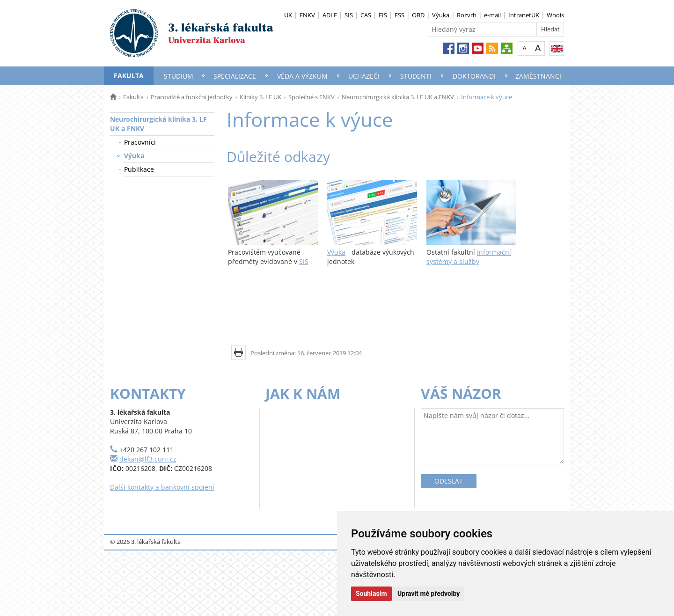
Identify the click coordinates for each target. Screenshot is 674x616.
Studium (179, 76)
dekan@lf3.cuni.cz (148, 459)
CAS (366, 15)
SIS (349, 15)
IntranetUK (524, 15)
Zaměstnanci (538, 76)
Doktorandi (474, 76)
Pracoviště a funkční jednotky (192, 97)
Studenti (416, 76)
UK (288, 15)
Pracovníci (140, 142)
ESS (399, 15)
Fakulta (129, 76)
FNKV (307, 15)
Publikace (139, 169)
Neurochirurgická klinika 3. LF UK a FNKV (398, 97)
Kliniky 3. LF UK (260, 97)
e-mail (492, 15)
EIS (383, 15)
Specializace (235, 76)
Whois (555, 15)
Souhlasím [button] (371, 594)
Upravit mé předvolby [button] (429, 594)
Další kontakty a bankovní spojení (162, 487)
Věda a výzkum (302, 76)
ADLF (330, 15)
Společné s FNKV (311, 97)
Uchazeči (364, 76)
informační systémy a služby (469, 257)
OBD (418, 15)
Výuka (441, 15)
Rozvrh (467, 15)
